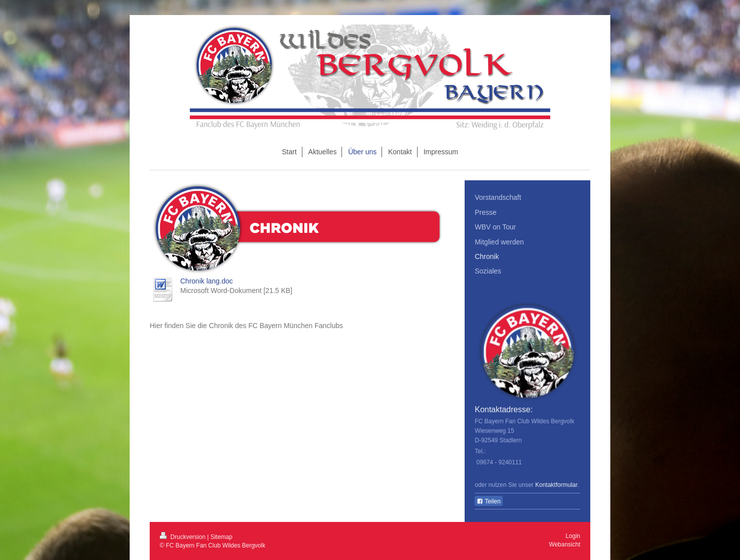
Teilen (488, 501)
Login (573, 536)
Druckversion (183, 537)
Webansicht (565, 544)
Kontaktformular (556, 485)
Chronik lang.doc (207, 281)
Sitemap (221, 537)
